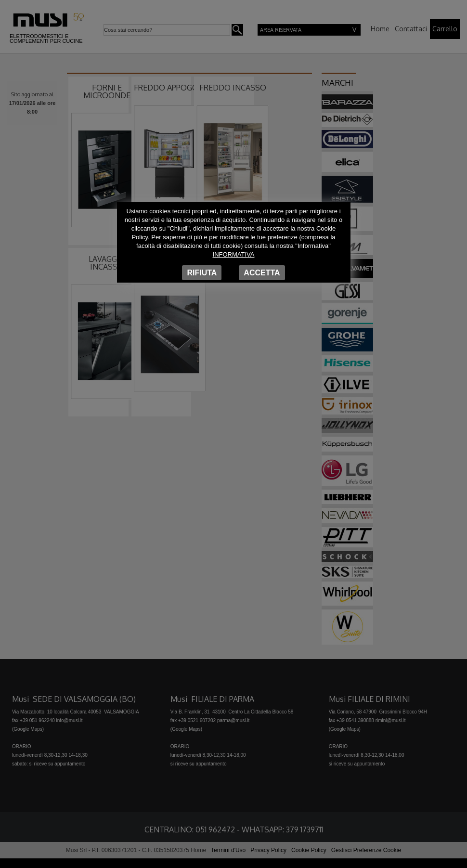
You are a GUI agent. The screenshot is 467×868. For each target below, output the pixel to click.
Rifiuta (202, 273)
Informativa (234, 254)
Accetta (262, 273)
